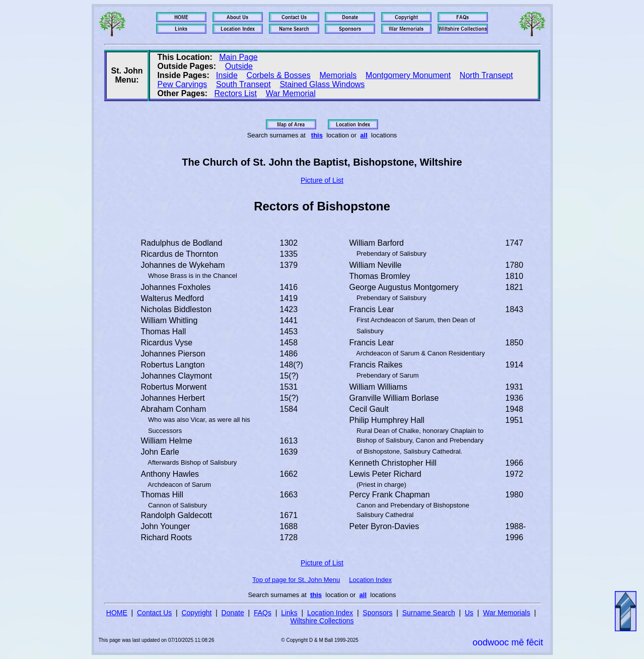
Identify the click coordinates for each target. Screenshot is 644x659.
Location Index (370, 580)
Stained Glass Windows (322, 84)
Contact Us (154, 613)
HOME (117, 613)
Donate (233, 613)
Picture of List (322, 180)
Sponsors (377, 613)
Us (469, 613)
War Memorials (507, 613)
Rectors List (236, 93)
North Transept (486, 75)
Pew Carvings (183, 84)
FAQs (263, 613)
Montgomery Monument (408, 75)
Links (289, 613)
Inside (227, 75)
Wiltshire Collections (322, 621)
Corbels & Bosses (279, 75)
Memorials (338, 75)
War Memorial (291, 93)
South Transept (243, 84)
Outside (239, 66)
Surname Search (429, 613)
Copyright (196, 613)
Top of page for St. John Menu (296, 580)
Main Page (238, 57)
